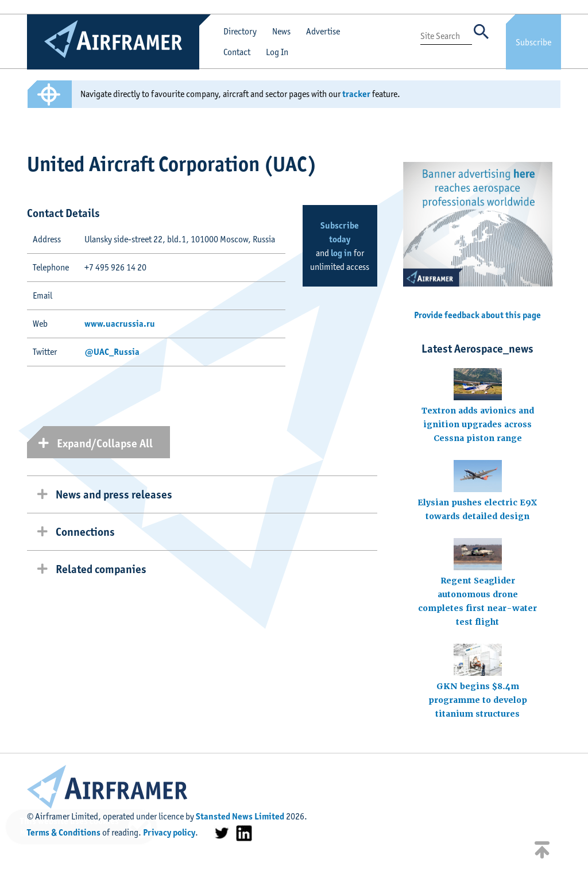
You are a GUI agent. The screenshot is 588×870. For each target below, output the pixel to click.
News (281, 31)
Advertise (323, 31)
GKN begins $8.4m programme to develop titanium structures (478, 700)
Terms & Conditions (64, 832)
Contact (237, 52)
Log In (277, 52)
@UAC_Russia (112, 352)
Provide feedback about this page (477, 315)
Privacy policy (169, 832)
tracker (356, 94)
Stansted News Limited (240, 816)
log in (341, 253)
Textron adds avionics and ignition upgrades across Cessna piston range (478, 424)
